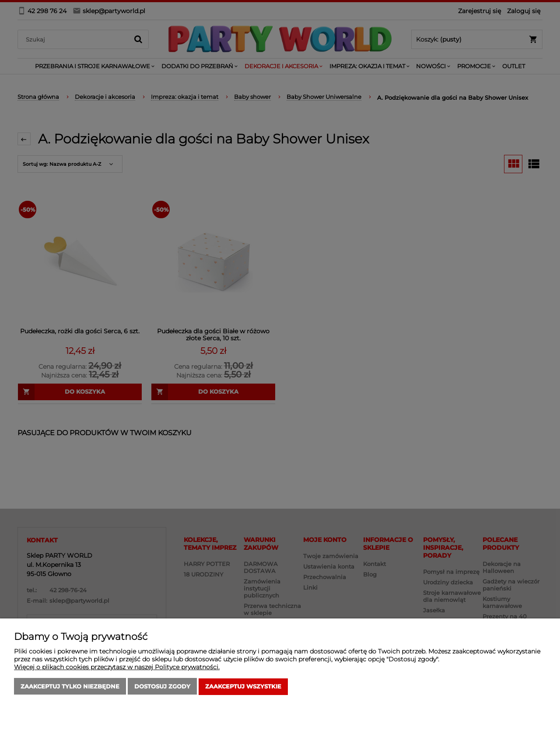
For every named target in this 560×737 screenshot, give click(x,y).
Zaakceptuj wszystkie (243, 687)
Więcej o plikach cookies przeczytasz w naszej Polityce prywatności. (117, 667)
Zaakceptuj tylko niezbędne (70, 687)
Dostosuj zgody (162, 687)
